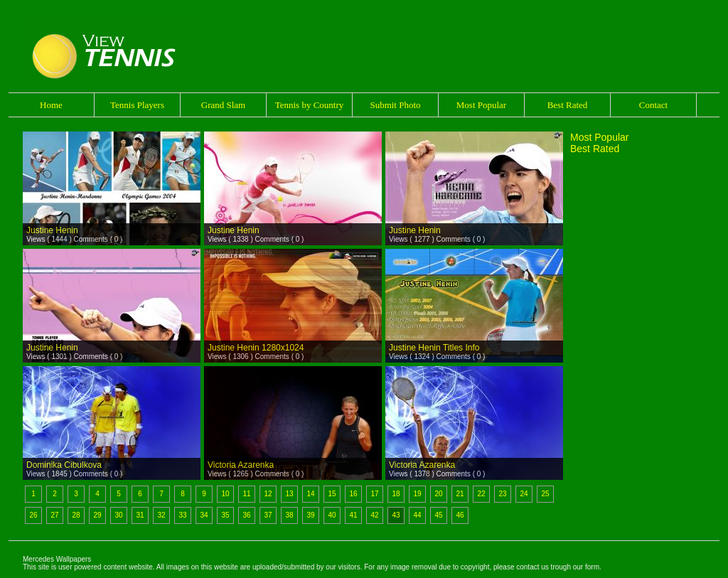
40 (332, 515)
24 (524, 494)
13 (289, 494)
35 (225, 515)
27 (54, 515)
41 (353, 515)
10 (225, 494)
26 (33, 515)
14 (310, 494)
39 (310, 515)
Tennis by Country (310, 105)
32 (161, 515)
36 (246, 515)
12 (268, 494)
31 (140, 515)
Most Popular (481, 105)
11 (246, 494)
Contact (653, 105)
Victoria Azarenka (241, 465)
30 (118, 515)
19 (417, 494)
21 (460, 494)
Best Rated (568, 105)
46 (460, 515)
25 (545, 494)
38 (289, 515)
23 (502, 494)
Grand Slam (223, 105)
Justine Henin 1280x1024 (256, 348)
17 (374, 494)
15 (332, 494)
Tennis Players (137, 105)
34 (204, 515)
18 (396, 494)
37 (268, 515)
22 (481, 494)
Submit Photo (395, 105)
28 (76, 515)
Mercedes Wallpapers (57, 559)
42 (374, 515)
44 (417, 515)
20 (438, 494)
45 (438, 515)
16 (353, 494)
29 (97, 515)
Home (51, 105)
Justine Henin (52, 230)
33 (182, 515)
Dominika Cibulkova (64, 465)
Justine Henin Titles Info (434, 348)
